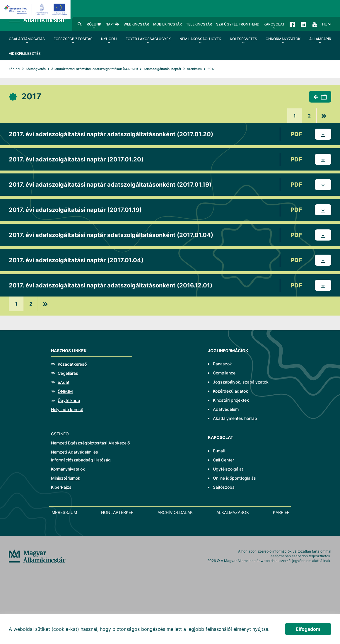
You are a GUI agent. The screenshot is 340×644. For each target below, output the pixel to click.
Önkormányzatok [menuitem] (283, 39)
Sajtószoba (224, 487)
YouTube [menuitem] (315, 24)
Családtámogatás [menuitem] (27, 39)
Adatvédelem (226, 409)
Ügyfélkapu (69, 400)
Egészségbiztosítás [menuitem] (73, 39)
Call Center (223, 460)
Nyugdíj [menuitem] (109, 39)
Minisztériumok (66, 478)
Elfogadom (308, 629)
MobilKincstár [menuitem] (168, 24)
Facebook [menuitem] (292, 24)
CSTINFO (60, 434)
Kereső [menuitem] (80, 24)
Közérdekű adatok (230, 391)
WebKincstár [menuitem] (136, 24)
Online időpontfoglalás (234, 478)
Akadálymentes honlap (235, 418)
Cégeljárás (68, 373)
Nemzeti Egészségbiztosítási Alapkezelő (90, 443)
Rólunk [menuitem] (94, 24)
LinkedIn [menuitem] (303, 24)
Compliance (224, 373)
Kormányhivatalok (68, 469)
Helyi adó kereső (67, 409)
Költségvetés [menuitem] (244, 39)
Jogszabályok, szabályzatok (241, 382)
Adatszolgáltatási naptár (162, 69)
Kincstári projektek (231, 400)
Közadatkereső (72, 364)
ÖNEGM (65, 391)
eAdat (64, 382)
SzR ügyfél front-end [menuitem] (238, 24)
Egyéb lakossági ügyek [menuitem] (148, 39)
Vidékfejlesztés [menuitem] (25, 53)
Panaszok (222, 364)
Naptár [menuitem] (112, 24)
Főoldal (14, 69)
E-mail (219, 451)
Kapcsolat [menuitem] (274, 24)
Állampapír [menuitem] (320, 39)
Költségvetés (36, 69)
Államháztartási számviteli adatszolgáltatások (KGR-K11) (95, 69)
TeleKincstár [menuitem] (199, 24)
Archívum (194, 69)
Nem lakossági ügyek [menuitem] (200, 39)
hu (325, 24)
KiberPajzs (61, 487)
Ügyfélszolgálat (228, 469)
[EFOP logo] (36, 9)
